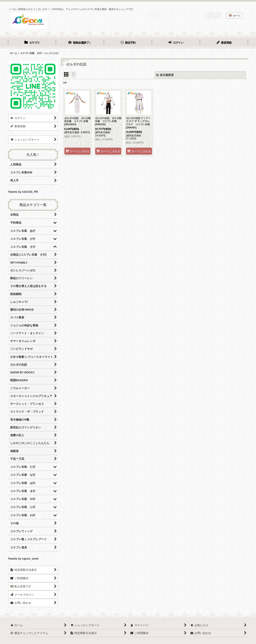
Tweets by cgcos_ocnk (23, 559)
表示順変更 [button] (165, 75)
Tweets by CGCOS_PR (23, 192)
